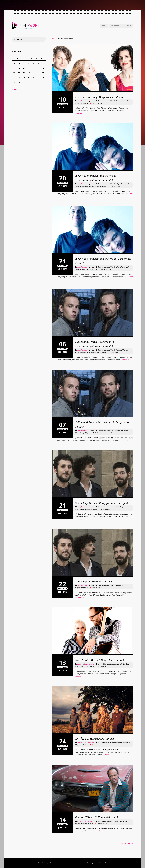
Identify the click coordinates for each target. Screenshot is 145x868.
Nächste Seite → (127, 843)
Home (104, 26)
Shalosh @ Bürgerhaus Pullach (94, 581)
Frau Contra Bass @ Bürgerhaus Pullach (100, 660)
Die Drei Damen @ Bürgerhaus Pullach (99, 97)
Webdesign (91, 863)
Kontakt (127, 26)
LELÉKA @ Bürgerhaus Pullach (95, 739)
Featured (80, 664)
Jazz (79, 101)
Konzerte (115, 26)
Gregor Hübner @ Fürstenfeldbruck (97, 817)
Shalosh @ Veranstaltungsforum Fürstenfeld (102, 503)
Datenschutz (80, 863)
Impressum (69, 863)
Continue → (80, 113)
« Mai (15, 89)
